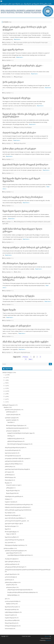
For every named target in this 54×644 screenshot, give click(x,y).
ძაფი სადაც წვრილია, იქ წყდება (19, 296)
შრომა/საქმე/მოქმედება (11, 532)
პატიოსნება (10, 422)
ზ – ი (5, 380)
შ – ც (5, 396)
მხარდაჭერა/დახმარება (11, 610)
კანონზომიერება (9, 475)
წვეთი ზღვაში (9, 310)
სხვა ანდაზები (7, 42)
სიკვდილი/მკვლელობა (11, 618)
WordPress (48, 640)
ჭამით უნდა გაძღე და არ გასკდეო (19, 149)
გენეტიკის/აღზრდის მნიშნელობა (13, 464)
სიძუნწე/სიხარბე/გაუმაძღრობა (15, 439)
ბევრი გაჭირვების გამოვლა (12, 561)
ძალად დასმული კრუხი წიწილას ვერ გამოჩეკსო (27, 247)
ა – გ (5, 375)
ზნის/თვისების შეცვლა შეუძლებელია (15, 425)
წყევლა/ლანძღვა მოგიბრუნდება (24, 127)
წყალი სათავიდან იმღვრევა (17, 98)
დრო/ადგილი (8, 472)
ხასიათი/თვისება (9, 629)
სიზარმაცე (10, 436)
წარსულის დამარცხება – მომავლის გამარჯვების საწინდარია (27, 279)
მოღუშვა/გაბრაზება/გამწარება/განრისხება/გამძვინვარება (21, 592)
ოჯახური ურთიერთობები (12, 415)
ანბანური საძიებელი (7, 372)
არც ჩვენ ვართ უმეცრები (11, 559)
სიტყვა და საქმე (10, 534)
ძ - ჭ (12, 42)
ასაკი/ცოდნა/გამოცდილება (12, 450)
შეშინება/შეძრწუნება (12, 595)
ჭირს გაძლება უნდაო (13, 82)
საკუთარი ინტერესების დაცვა (23, 352)
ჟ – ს (5, 388)
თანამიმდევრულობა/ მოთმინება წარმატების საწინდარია (30, 222)
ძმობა (19, 272)
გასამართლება (9, 580)
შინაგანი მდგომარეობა (11, 623)
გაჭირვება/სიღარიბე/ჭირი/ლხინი (13, 461)
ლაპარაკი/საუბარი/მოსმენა (12, 601)
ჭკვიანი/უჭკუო (19, 77)
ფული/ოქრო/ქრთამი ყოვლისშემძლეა (14, 518)
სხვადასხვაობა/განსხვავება (12, 515)
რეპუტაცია (7, 499)
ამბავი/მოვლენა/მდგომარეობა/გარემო (15, 448)
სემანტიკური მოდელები (8, 405)
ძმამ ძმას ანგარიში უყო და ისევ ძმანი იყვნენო (26, 342)
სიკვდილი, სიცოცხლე (10, 502)
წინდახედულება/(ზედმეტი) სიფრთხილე (15, 545)
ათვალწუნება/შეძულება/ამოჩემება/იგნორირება (19, 555)
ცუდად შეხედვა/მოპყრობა (13, 553)
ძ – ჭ (5, 399)
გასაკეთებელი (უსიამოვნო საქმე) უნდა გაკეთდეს (17, 458)
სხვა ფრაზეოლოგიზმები (11, 620)
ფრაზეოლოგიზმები (8, 548)
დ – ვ (5, 377)
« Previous (25, 357)
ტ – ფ (5, 391)
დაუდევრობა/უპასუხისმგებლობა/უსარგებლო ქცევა (20, 433)
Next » (31, 359)
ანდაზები (6, 407)
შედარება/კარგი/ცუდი (10, 526)
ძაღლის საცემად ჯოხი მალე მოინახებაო (23, 197)
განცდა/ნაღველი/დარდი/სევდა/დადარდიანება (19, 590)
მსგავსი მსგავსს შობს (11, 493)
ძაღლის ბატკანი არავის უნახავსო (19, 133)
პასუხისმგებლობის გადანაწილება (13, 496)
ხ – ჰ (5, 402)
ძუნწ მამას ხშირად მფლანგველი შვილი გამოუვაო (22, 230)
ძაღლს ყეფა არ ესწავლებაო (17, 326)
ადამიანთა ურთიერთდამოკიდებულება (14, 551)
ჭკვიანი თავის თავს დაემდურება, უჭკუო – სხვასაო (23, 67)
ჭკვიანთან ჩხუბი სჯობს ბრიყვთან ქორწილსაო (25, 164)
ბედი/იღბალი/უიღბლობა (11, 453)
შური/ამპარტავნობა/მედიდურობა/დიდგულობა (19, 444)
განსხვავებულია (10, 488)
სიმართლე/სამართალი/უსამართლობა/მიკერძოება (17, 505)
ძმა (17, 272)
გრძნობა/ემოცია (9, 467)
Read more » (17, 39)
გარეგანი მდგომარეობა (11, 574)
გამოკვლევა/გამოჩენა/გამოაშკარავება (14, 567)
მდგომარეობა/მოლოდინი (11, 607)
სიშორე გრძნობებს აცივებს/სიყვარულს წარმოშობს (17, 510)
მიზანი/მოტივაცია (9, 477)
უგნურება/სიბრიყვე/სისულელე (15, 441)
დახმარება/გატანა (11, 412)
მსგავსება (7, 483)
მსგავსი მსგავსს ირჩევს (12, 491)
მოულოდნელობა (9, 480)
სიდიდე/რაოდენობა (10, 615)
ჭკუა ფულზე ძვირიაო (13, 49)
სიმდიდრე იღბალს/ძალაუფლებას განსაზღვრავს (17, 507)
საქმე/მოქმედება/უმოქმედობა (12, 612)
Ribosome (47, 636)
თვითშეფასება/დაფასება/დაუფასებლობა (16, 428)
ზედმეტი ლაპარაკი (11, 604)
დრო (6, 599)
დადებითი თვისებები (11, 420)
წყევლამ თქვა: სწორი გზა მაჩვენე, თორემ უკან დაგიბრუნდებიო (26, 115)
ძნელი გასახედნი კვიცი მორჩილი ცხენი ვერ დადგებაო (25, 28)
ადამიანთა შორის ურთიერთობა (13, 410)
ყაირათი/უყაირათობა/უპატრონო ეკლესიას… (16, 521)
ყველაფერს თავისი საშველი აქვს (13, 523)
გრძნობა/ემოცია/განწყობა (11, 582)
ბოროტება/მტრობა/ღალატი (12, 456)
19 (26, 359)
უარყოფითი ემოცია (11, 587)
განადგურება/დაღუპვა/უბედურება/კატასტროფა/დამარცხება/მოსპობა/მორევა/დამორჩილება (28, 570)
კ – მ (5, 383)
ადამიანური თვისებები (10, 418)
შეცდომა (7, 529)
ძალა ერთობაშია (9, 542)
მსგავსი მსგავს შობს (21, 143)
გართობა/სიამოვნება (10, 577)
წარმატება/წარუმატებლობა (12, 626)
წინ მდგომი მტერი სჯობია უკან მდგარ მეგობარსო (21, 180)
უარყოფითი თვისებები (12, 431)
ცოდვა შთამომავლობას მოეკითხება (14, 540)
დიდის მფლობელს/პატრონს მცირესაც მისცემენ (17, 469)
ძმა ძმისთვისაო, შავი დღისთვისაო (20, 263)
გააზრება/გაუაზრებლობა (11, 564)
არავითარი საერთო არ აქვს (13, 485)
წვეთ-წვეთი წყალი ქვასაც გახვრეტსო (21, 211)
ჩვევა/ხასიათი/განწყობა (11, 537)
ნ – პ (5, 386)
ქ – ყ (5, 394)
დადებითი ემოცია (11, 585)
